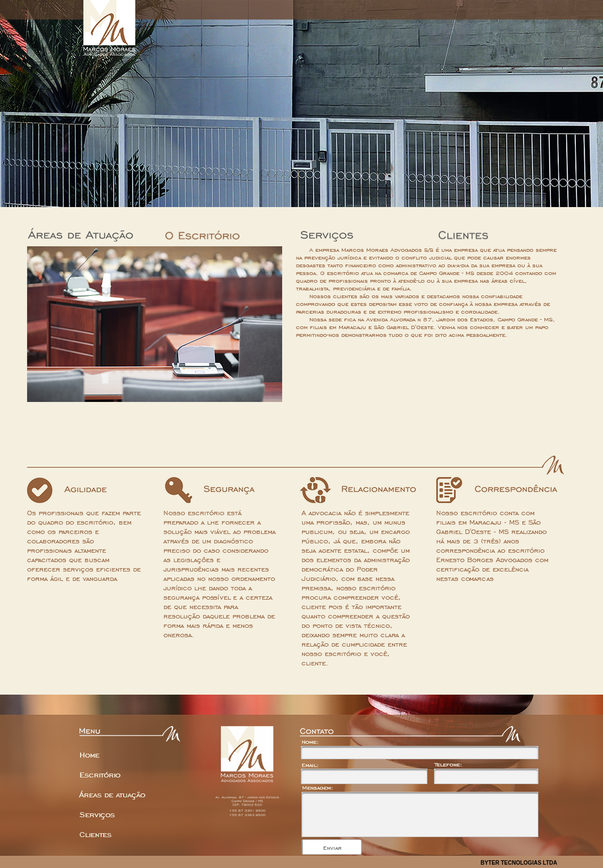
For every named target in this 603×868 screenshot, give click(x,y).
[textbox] (364, 776)
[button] (332, 847)
